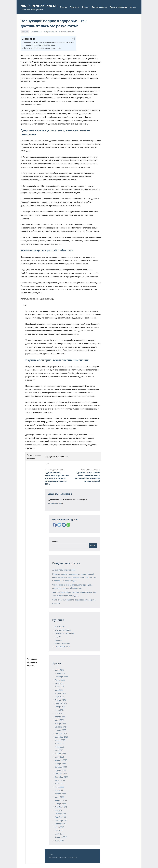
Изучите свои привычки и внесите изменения (42, 48)
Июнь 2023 (59, 747)
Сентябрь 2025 (61, 677)
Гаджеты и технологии (118, 7)
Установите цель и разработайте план (39, 45)
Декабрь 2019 (61, 814)
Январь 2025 (60, 700)
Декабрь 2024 (61, 703)
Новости (86, 7)
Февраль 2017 (61, 837)
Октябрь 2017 (60, 824)
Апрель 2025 (60, 693)
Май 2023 (59, 750)
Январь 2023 (60, 764)
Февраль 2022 (61, 800)
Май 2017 (59, 830)
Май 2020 (59, 810)
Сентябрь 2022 (61, 777)
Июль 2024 (59, 710)
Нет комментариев (67, 32)
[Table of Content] (73, 39)
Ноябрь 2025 (60, 673)
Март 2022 (59, 797)
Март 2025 (59, 697)
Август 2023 (60, 740)
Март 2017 (59, 834)
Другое (133, 7)
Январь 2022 (60, 804)
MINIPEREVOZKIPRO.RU (39, 6)
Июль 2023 (59, 743)
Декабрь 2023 (61, 727)
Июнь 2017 (59, 827)
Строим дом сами (62, 646)
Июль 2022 (59, 784)
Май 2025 (59, 690)
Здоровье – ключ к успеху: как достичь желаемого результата (49, 42)
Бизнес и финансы (99, 7)
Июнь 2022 (59, 787)
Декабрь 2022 (61, 767)
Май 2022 (59, 790)
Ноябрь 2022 (60, 770)
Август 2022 (60, 780)
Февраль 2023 (61, 760)
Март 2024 (59, 720)
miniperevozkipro (51, 32)
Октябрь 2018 (61, 817)
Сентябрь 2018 (61, 820)
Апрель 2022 (60, 794)
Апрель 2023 (60, 754)
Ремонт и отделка (62, 643)
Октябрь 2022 (61, 774)
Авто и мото (74, 7)
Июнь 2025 (59, 687)
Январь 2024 (60, 723)
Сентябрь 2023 (61, 737)
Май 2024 (59, 713)
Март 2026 (59, 670)
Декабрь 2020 (61, 807)
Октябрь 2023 (61, 733)
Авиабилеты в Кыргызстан (64, 570)
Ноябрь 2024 (60, 707)
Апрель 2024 (60, 717)
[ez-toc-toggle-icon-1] (72, 39)
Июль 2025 (59, 683)
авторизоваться (55, 503)
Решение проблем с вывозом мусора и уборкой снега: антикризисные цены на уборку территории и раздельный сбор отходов (74, 577)
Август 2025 (60, 680)
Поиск (55, 542)
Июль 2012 (59, 840)
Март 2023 (59, 757)
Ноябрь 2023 (60, 730)
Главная (64, 7)
